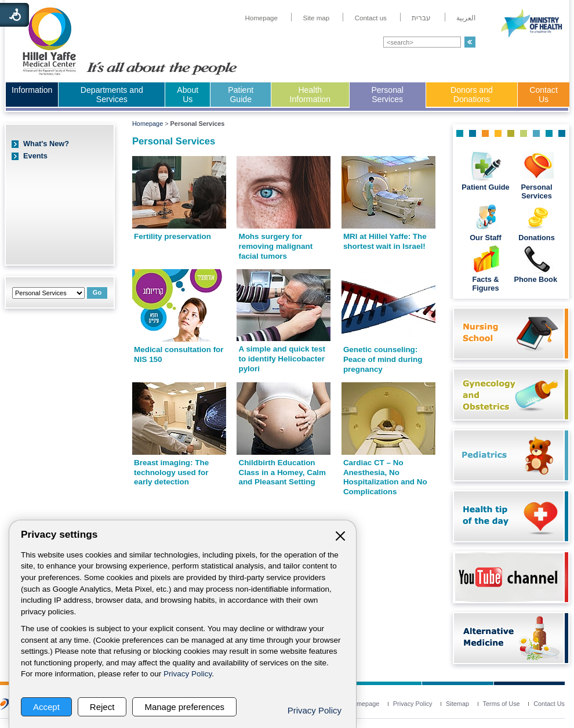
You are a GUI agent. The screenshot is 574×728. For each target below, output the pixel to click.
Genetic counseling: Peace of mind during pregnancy (383, 359)
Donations (537, 238)
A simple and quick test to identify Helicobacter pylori (282, 358)
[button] (470, 42)
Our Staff (486, 238)
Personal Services (387, 95)
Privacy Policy (188, 674)
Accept (46, 707)
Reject (102, 707)
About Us (188, 95)
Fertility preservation (172, 236)
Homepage (148, 124)
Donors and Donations (472, 95)
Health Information (310, 95)
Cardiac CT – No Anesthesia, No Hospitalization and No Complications (385, 477)
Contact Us (544, 95)
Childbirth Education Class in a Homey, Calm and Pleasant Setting (282, 472)
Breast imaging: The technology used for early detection (171, 472)
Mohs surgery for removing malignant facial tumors (275, 246)
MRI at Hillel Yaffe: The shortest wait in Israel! (385, 241)
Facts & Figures (485, 284)
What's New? (46, 144)
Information (32, 90)
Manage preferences (184, 707)
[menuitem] (261, 18)
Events (35, 156)
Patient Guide (241, 95)
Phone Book (536, 279)
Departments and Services (112, 95)
